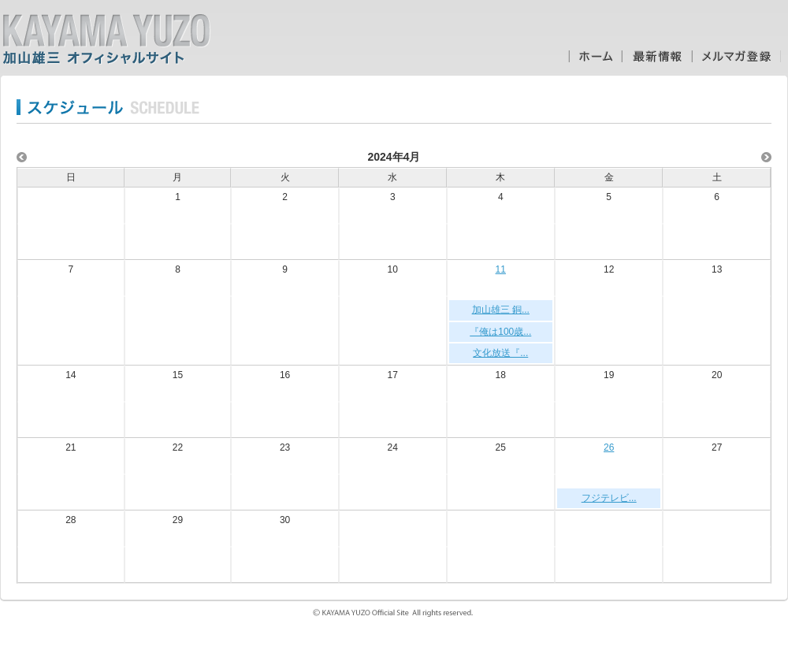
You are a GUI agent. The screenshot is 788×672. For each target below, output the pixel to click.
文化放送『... (500, 353)
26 (609, 447)
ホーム (595, 56)
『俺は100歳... (500, 332)
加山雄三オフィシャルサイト (106, 39)
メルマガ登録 (736, 56)
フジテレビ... (609, 498)
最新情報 (657, 56)
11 (501, 269)
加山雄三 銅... (501, 310)
